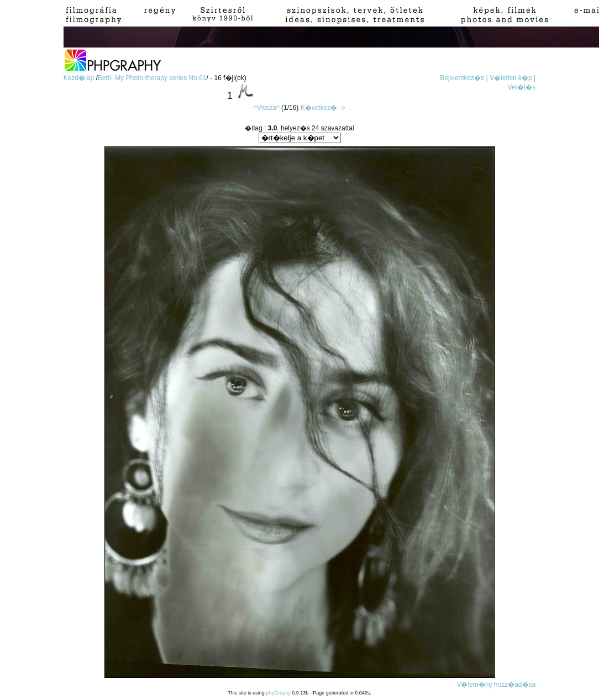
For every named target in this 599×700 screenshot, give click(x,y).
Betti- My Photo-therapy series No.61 (152, 78)
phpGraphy (278, 693)
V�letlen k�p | (513, 78)
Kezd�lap (80, 78)
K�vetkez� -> (323, 108)
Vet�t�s (522, 87)
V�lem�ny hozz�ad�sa (496, 685)
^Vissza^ (266, 108)
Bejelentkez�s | (464, 78)
